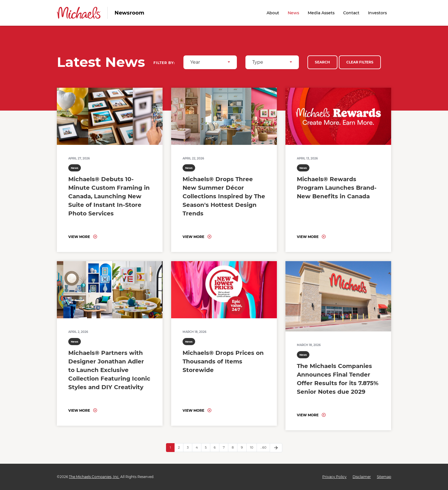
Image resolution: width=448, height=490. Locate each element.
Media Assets (321, 13)
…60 (263, 447)
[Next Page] (276, 448)
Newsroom (129, 13)
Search (322, 62)
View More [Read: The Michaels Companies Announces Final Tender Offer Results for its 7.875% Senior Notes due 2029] (308, 415)
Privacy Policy (334, 477)
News (293, 13)
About (273, 13)
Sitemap (384, 477)
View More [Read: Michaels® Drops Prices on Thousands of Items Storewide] (193, 410)
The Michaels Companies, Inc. (94, 477)
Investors (377, 13)
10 (252, 447)
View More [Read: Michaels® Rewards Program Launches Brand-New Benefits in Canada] (308, 237)
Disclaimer (362, 477)
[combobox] (210, 62)
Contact (351, 13)
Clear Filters (360, 62)
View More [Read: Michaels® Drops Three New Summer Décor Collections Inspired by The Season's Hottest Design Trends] (193, 237)
